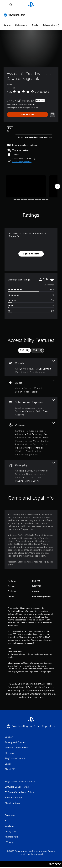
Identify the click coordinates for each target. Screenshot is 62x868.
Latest (7, 25)
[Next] (57, 186)
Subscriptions (50, 25)
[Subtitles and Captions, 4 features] (31, 408)
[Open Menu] (4, 5)
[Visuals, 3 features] (31, 367)
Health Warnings (15, 651)
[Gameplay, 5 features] (31, 472)
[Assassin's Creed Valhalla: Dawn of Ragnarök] (26, 186)
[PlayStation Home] (31, 5)
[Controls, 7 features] (31, 439)
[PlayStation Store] (15, 15)
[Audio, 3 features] (31, 387)
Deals (35, 25)
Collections (21, 25)
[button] (22, 162)
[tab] (25, 350)
